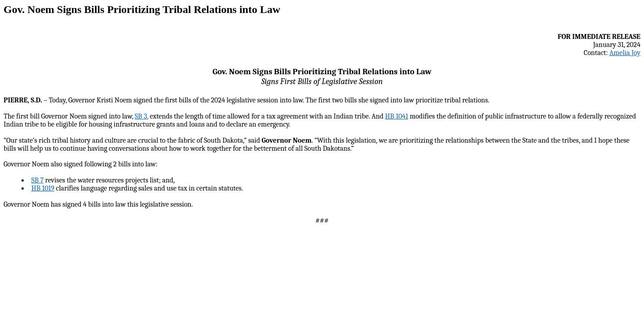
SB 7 (38, 180)
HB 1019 (43, 188)
